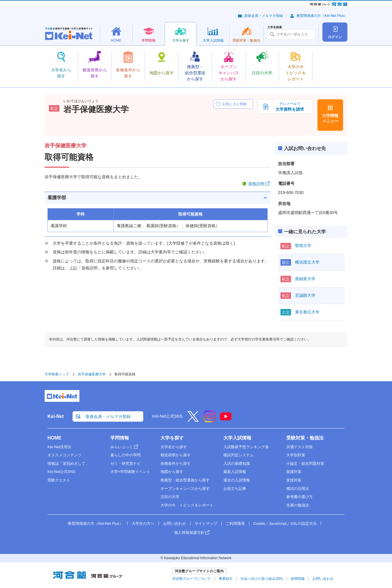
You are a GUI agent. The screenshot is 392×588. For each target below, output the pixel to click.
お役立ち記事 (235, 489)
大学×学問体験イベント (130, 472)
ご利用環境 (235, 523)
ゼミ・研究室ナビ (126, 463)
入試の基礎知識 (237, 463)
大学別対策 (296, 455)
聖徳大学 (303, 246)
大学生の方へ (143, 523)
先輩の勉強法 (298, 505)
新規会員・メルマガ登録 (264, 16)
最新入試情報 (235, 472)
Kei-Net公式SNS (167, 416)
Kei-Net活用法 (59, 447)
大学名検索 (275, 27)
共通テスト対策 (300, 447)
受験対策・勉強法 (305, 438)
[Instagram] (209, 420)
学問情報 (120, 438)
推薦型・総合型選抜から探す (185, 480)
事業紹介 (226, 579)
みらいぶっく (122, 447)
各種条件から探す (176, 463)
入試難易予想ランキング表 (246, 447)
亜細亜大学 (305, 279)
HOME (54, 438)
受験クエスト (59, 480)
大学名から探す (174, 447)
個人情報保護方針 (189, 533)
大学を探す (172, 438)
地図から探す (172, 472)
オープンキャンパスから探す (185, 489)
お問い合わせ (174, 523)
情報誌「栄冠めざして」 (68, 463)
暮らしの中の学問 (126, 455)
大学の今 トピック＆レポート (187, 505)
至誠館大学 (305, 295)
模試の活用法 (298, 489)
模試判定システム (239, 455)
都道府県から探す (176, 455)
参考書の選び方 (300, 497)
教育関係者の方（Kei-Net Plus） (322, 16)
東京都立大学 (307, 312)
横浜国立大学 (307, 262)
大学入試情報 (237, 438)
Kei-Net (56, 416)
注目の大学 (170, 497)
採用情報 (298, 579)
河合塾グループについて (191, 579)
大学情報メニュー (330, 118)
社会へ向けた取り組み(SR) (262, 579)
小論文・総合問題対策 (305, 463)
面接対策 (294, 472)
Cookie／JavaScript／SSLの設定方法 (285, 523)
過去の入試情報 (237, 480)
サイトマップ (206, 523)
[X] (193, 420)
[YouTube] (226, 420)
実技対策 (294, 480)
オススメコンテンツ (65, 455)
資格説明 (256, 184)
